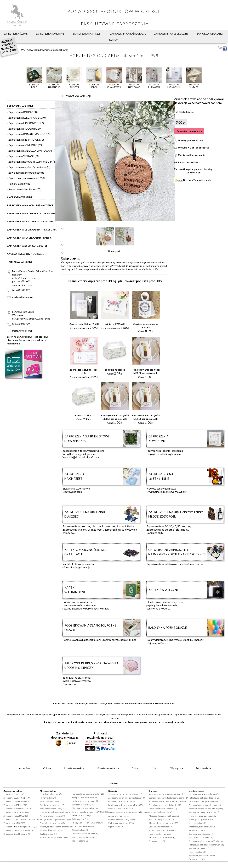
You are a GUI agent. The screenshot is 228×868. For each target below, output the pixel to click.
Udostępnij (114, 251)
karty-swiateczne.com (57, 722)
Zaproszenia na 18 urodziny (171, 34)
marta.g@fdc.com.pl (23, 297)
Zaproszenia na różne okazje (128, 34)
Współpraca (177, 768)
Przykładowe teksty (74, 768)
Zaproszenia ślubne (16, 34)
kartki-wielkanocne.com (113, 722)
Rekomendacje (203, 768)
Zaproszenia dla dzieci (210, 34)
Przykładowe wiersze (108, 768)
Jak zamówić (24, 768)
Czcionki (136, 768)
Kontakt (115, 40)
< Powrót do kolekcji (76, 96)
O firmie (47, 768)
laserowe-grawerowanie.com (145, 722)
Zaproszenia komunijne (50, 34)
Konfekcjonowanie (173, 722)
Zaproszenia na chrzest (87, 34)
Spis (155, 768)
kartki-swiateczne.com (84, 722)
